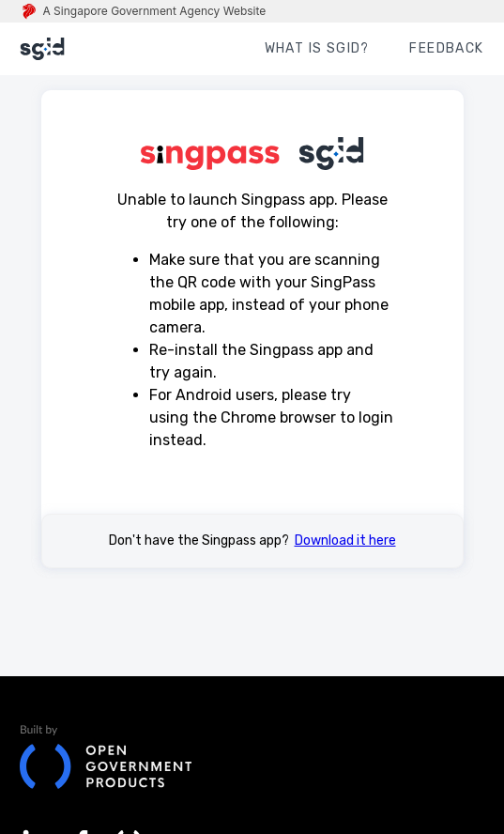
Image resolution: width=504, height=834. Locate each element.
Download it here (345, 541)
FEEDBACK (446, 48)
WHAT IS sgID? (317, 48)
